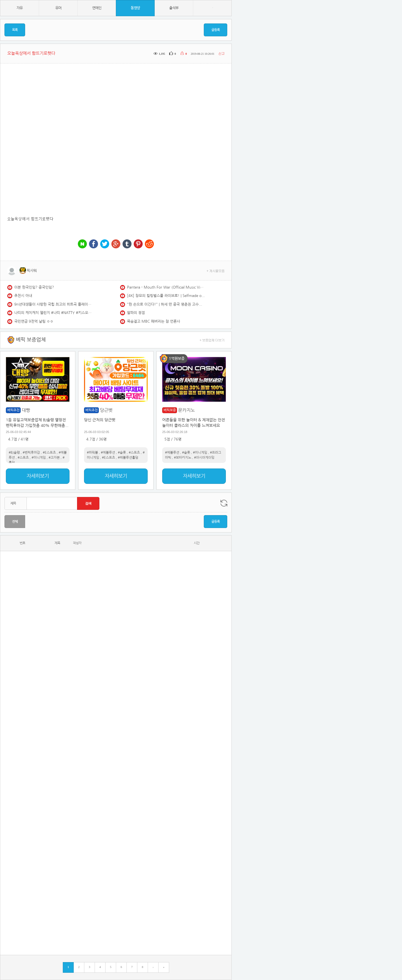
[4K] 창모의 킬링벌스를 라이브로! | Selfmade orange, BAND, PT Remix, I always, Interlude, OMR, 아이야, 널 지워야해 (166, 296)
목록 (15, 30)
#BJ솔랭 (14, 453)
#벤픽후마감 (31, 453)
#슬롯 (122, 453)
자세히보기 (38, 476)
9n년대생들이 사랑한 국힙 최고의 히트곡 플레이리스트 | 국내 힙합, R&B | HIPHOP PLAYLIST (53, 304)
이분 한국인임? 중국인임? (34, 287)
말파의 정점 (136, 313)
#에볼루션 (108, 453)
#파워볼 (92, 453)
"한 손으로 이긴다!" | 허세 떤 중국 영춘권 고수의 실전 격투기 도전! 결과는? (166, 304)
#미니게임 (39, 458)
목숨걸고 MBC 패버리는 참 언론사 (154, 321)
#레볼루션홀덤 (128, 458)
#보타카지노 (183, 458)
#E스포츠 (49, 453)
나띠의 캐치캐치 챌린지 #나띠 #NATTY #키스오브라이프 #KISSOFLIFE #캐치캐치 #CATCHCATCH (53, 313)
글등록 (216, 30)
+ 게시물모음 (216, 271)
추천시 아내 (23, 296)
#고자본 (54, 458)
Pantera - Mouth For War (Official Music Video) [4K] (166, 287)
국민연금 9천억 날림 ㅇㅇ (34, 321)
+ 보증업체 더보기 (212, 340)
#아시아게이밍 (204, 458)
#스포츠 (23, 458)
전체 (15, 522)
